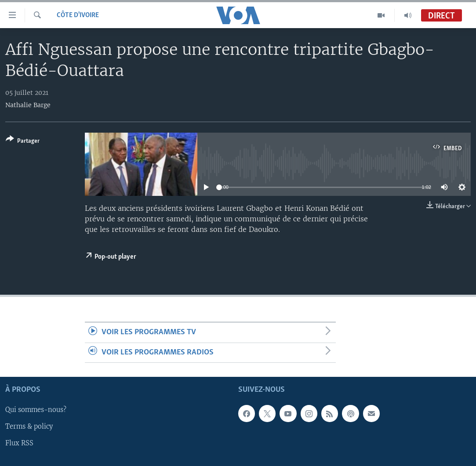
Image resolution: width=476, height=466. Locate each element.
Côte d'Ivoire (78, 15)
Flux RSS (19, 444)
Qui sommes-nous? (36, 410)
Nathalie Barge (28, 105)
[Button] (23, 142)
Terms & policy (29, 427)
